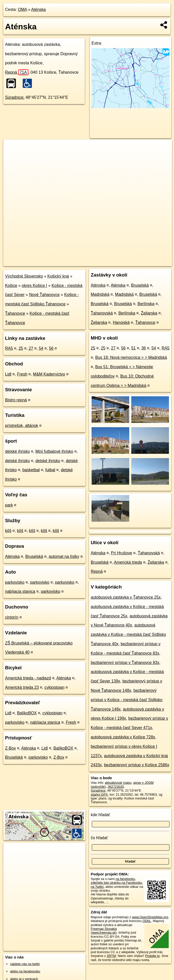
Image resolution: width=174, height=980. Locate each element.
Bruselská (34, 556)
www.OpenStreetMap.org (150, 917)
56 (51, 348)
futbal (50, 470)
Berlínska (146, 304)
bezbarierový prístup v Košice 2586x (137, 765)
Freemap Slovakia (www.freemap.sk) (104, 931)
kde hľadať (101, 815)
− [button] (12, 156)
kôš (8, 531)
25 (21, 348)
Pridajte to (153, 956)
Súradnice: (15, 97)
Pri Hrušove (122, 553)
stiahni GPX (99, 795)
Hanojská (121, 322)
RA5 (9, 348)
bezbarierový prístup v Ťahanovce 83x (125, 663)
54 (41, 348)
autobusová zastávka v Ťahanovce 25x (126, 597)
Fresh (22, 374)
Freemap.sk (113, 262)
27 (31, 348)
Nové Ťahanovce (44, 295)
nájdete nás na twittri (25, 964)
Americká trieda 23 (22, 687)
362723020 (116, 787)
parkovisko (15, 582)
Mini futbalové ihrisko (54, 451)
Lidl (8, 374)
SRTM (111, 956)
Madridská (100, 294)
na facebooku (125, 879)
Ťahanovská (102, 313)
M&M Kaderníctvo (49, 374)
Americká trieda (128, 562)
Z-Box (10, 748)
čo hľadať (99, 838)
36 (144, 348)
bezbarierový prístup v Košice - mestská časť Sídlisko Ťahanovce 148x (127, 700)
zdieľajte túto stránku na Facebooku (116, 883)
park (9, 505)
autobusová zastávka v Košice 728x (123, 737)
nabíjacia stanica (20, 591)
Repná (17, 72)
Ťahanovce (15, 313)
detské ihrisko (17, 451)
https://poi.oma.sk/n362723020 (150, 262)
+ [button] (12, 148)
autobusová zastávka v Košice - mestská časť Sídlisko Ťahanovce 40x (128, 634)
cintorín (12, 617)
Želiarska (149, 313)
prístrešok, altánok (22, 426)
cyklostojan (55, 687)
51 (134, 348)
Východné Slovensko (24, 276)
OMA (23, 9)
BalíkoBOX (27, 713)
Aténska (38, 9)
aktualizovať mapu (118, 783)
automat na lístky (64, 556)
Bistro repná (16, 400)
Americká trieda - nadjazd (28, 678)
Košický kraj (58, 276)
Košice (11, 286)
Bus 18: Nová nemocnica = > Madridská (131, 357)
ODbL (147, 921)
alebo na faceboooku (25, 971)
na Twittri (97, 887)
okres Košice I (34, 286)
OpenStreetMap (86, 262)
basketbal (31, 470)
